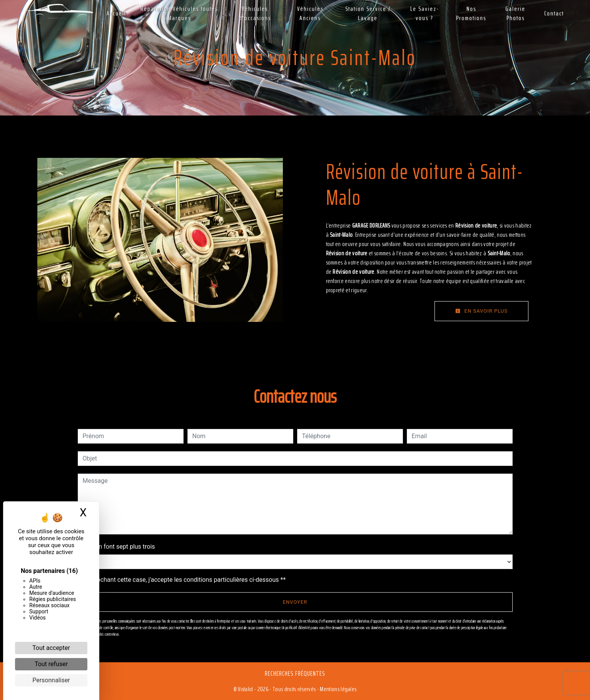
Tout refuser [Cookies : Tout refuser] (51, 664)
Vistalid (246, 689)
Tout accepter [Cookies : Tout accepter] (51, 648)
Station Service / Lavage (368, 13)
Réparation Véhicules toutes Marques (179, 13)
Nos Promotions (471, 13)
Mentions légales (338, 689)
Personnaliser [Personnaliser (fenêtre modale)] (51, 680)
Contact (554, 13)
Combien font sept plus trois (116, 547)
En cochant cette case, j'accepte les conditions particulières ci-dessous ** (186, 580)
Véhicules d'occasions (255, 13)
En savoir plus (481, 311)
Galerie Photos (515, 13)
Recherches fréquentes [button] (295, 673)
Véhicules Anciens (310, 13)
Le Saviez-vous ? (425, 13)
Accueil (116, 13)
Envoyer (295, 602)
